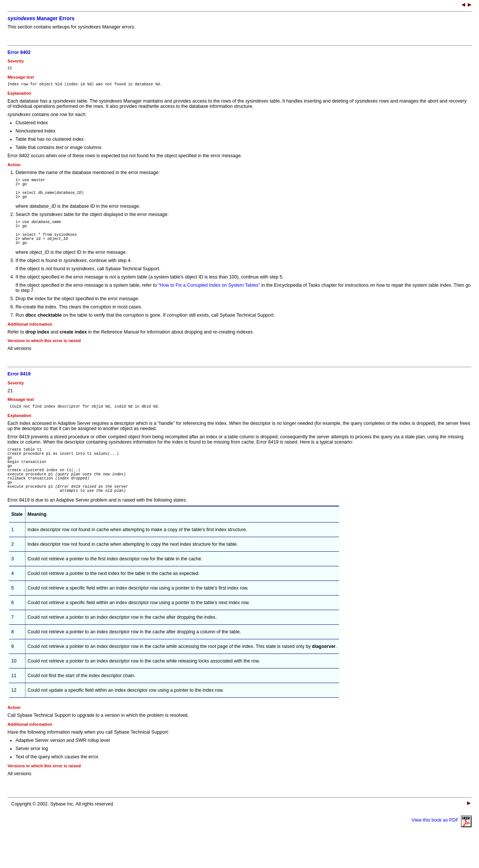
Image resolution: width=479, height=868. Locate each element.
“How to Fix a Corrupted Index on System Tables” (209, 298)
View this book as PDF (442, 846)
